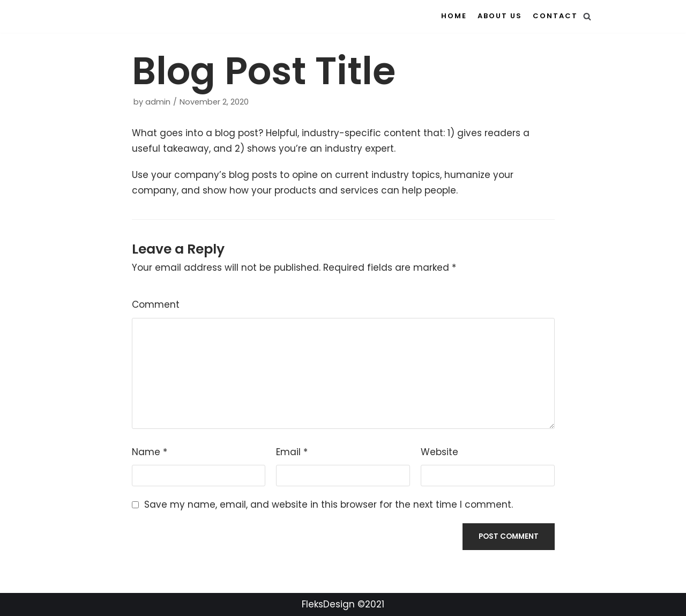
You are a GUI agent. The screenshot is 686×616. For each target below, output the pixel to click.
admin (158, 102)
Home (454, 16)
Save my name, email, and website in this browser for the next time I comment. (329, 504)
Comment (156, 305)
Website (439, 452)
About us (500, 16)
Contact (555, 16)
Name (150, 452)
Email (292, 452)
